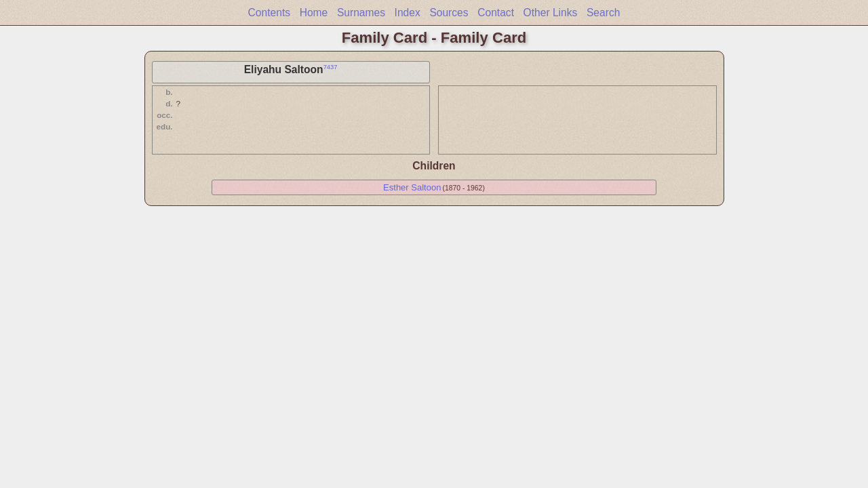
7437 (331, 67)
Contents (269, 13)
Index (408, 13)
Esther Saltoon (412, 187)
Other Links (551, 13)
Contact (496, 13)
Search (603, 13)
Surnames (361, 13)
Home (314, 13)
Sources (449, 13)
